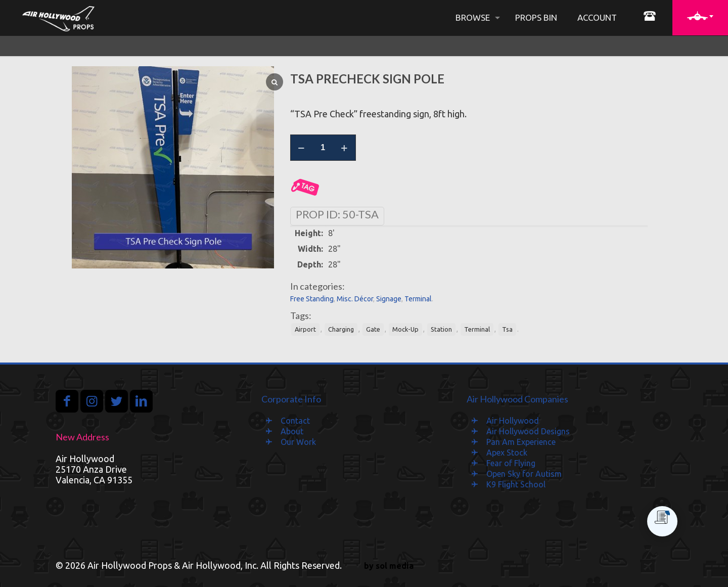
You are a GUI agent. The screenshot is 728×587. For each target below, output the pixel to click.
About (292, 431)
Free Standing (312, 299)
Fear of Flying (511, 463)
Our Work (298, 442)
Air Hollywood (513, 421)
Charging (341, 329)
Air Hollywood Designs (528, 431)
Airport (305, 329)
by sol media (389, 566)
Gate (373, 329)
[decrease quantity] (302, 148)
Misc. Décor (355, 299)
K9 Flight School (516, 484)
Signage (389, 299)
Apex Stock (507, 453)
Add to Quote (305, 188)
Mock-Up (405, 329)
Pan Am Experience (521, 442)
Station (441, 329)
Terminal (418, 299)
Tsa (507, 329)
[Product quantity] (323, 148)
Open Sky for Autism (524, 474)
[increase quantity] (345, 148)
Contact (295, 421)
